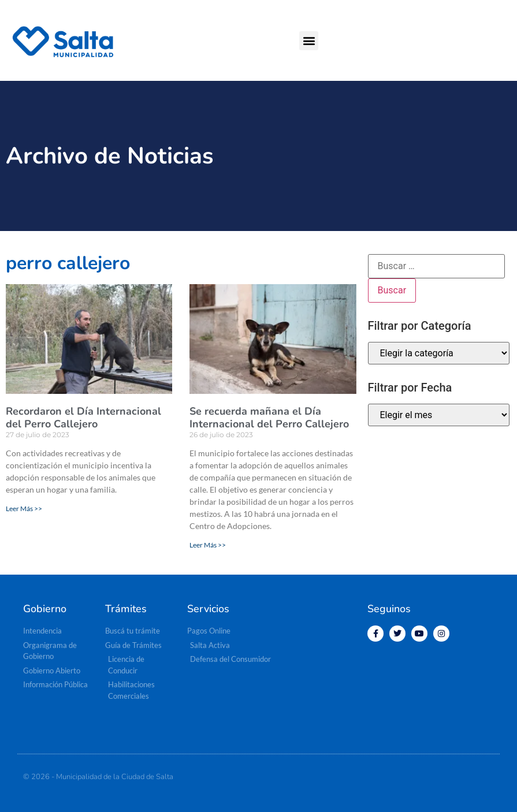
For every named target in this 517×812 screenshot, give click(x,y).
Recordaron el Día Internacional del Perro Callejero (83, 418)
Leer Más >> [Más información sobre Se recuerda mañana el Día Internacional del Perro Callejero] (208, 545)
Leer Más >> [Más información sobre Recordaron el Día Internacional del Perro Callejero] (24, 509)
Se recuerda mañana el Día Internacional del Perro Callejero (269, 418)
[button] (309, 41)
